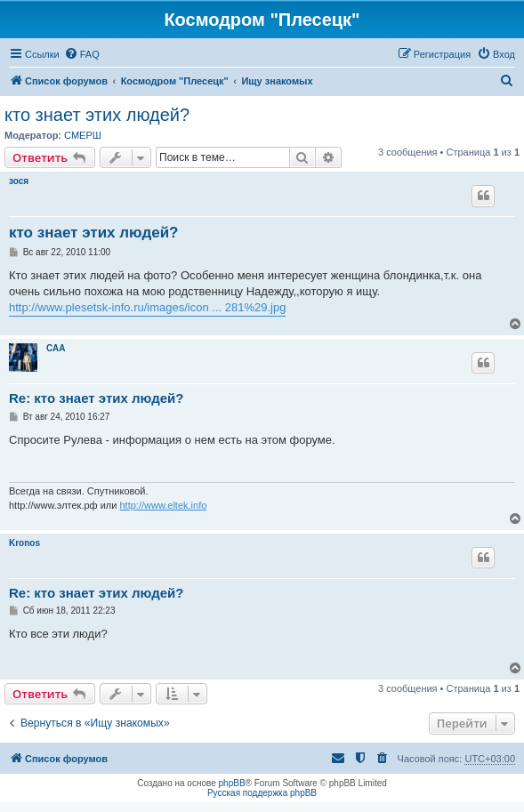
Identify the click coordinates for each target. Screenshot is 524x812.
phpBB (232, 783)
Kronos (24, 543)
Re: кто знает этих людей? (96, 398)
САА (56, 348)
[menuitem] (82, 54)
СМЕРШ (83, 135)
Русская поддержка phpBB (262, 793)
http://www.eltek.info (163, 505)
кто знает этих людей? (97, 115)
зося (19, 181)
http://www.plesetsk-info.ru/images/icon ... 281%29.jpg (147, 307)
